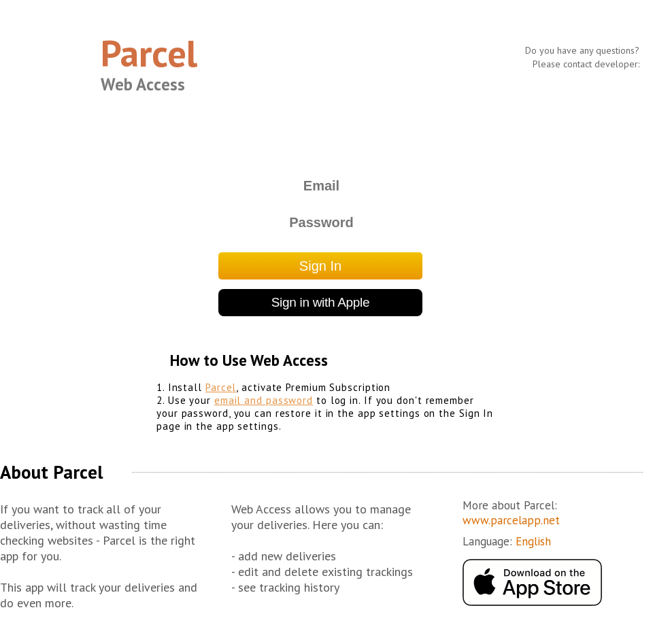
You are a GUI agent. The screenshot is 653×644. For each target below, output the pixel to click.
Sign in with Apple (321, 302)
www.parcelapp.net (511, 520)
